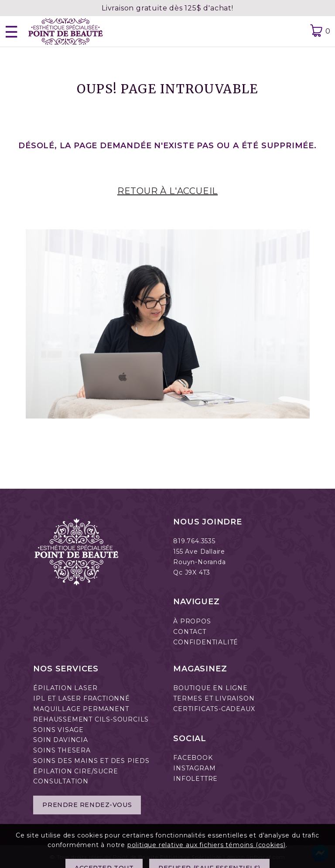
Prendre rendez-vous (87, 805)
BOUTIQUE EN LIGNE (210, 688)
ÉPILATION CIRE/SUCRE (75, 771)
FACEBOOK (193, 758)
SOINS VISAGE (58, 730)
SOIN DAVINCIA (60, 740)
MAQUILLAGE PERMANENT (81, 709)
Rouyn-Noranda (199, 562)
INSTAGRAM (194, 768)
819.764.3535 (194, 541)
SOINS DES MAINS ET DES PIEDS (91, 761)
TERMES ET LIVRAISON (214, 698)
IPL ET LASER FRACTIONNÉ (81, 698)
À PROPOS (192, 621)
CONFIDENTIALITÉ (206, 642)
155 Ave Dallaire (199, 551)
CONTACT (190, 632)
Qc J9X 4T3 (192, 572)
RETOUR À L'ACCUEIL (167, 191)
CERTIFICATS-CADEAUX (214, 709)
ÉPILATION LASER (65, 688)
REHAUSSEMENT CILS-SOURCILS (91, 719)
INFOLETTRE (195, 779)
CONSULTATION (61, 781)
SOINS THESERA (62, 750)
